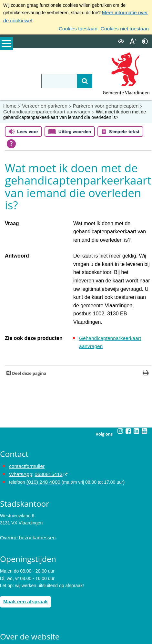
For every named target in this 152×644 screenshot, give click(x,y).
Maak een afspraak (23, 556)
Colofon (8, 631)
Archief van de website (23, 602)
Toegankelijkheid (17, 617)
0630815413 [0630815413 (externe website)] (45, 431)
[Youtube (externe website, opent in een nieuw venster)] (145, 389)
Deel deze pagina (29, 331)
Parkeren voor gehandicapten (97, 103)
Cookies (8, 624)
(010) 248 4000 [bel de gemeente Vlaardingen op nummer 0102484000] (42, 438)
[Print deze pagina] (146, 331)
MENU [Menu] (6, 46)
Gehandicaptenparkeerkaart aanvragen (43, 109)
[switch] (121, 39)
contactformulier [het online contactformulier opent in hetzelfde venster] (25, 424)
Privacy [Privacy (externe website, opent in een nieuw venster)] (7, 609)
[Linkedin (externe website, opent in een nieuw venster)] (137, 389)
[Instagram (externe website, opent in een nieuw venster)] (120, 389)
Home (9, 103)
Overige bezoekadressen (25, 493)
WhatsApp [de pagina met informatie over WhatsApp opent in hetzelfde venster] (20, 431)
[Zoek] (76, 79)
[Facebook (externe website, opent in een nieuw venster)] (128, 389)
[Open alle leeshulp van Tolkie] (11, 140)
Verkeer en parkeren (41, 103)
